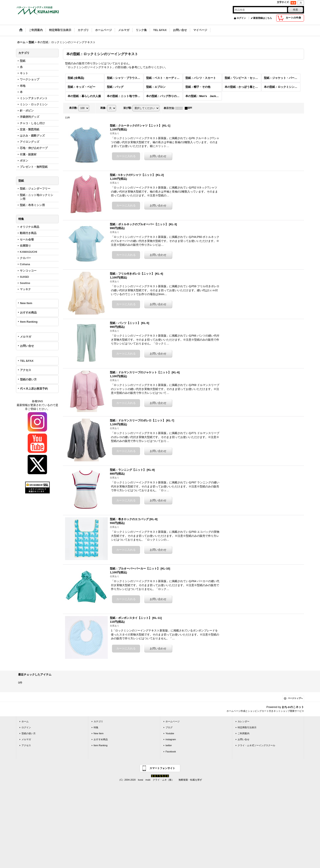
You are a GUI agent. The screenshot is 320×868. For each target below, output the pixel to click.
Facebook (171, 752)
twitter (169, 745)
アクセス (26, 370)
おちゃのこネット (293, 707)
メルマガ (26, 337)
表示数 (73, 108)
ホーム (25, 721)
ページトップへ (295, 698)
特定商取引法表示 (247, 727)
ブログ (169, 727)
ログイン (241, 18)
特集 (96, 727)
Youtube (170, 733)
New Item (26, 303)
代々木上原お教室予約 (34, 389)
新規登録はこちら (263, 18)
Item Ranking (29, 322)
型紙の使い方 (28, 379)
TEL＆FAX (27, 361)
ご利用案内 (244, 733)
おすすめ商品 (28, 313)
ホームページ (173, 721)
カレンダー (244, 721)
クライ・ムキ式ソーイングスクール (256, 745)
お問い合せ (27, 346)
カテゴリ (98, 721)
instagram (171, 739)
